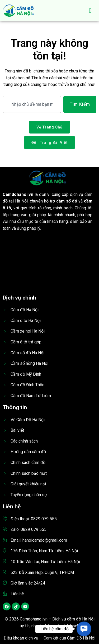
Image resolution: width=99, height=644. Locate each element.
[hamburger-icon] (90, 11)
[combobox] (32, 104)
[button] (84, 629)
